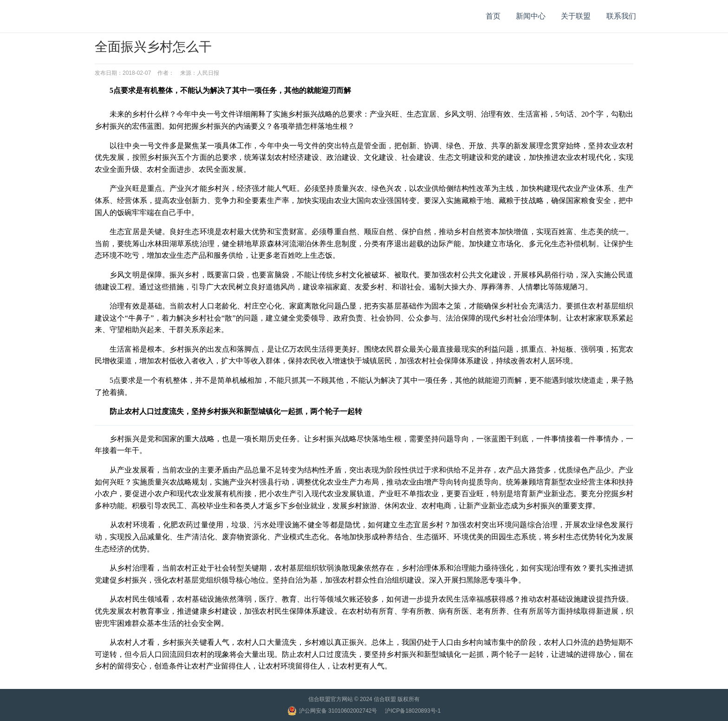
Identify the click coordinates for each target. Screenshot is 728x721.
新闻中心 (531, 16)
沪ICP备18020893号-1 (413, 711)
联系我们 (621, 16)
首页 (493, 16)
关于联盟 (576, 16)
